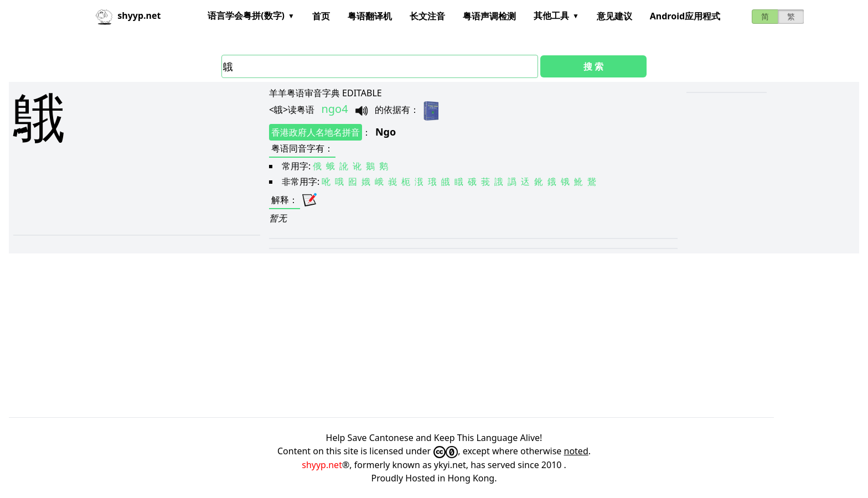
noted (576, 451)
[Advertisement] (159, 160)
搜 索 (593, 66)
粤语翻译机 (370, 16)
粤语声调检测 (489, 16)
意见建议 (614, 16)
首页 (321, 16)
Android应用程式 (685, 16)
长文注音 (427, 16)
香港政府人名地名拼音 (316, 132)
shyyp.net (322, 465)
